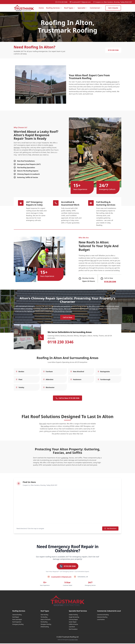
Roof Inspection (17, 622)
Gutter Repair (73, 622)
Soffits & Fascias (73, 625)
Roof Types (70, 8)
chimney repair (114, 306)
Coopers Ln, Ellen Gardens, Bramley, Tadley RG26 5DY (112, 2)
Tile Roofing (44, 618)
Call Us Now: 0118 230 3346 (67, 399)
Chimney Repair (73, 620)
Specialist (83, 8)
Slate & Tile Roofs (46, 620)
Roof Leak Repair (17, 620)
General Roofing (17, 615)
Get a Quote (113, 8)
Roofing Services (54, 8)
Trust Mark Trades (73, 640)
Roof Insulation (73, 630)
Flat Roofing (44, 622)
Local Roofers (101, 620)
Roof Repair (16, 618)
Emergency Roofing (18, 625)
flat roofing (45, 427)
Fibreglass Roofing (46, 625)
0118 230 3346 (61, 2)
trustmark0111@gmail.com (80, 2)
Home (41, 9)
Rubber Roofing (73, 615)
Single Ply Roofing (74, 618)
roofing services (112, 82)
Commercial (96, 8)
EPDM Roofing (45, 627)
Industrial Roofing (102, 618)
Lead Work (72, 627)
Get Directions (110, 529)
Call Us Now (67, 318)
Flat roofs (43, 424)
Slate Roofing (44, 615)
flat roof (93, 260)
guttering (65, 458)
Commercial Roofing (103, 615)
